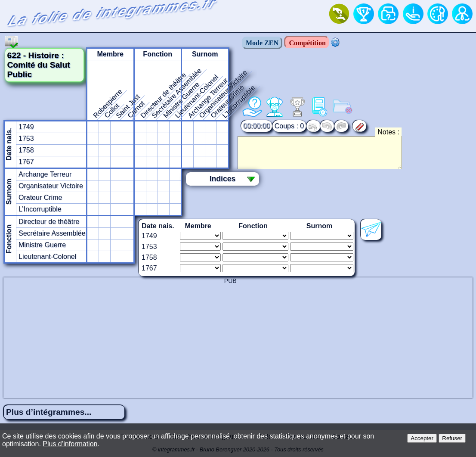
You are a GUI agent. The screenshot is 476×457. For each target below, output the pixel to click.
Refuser (452, 438)
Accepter (422, 438)
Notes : (388, 132)
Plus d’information (70, 444)
